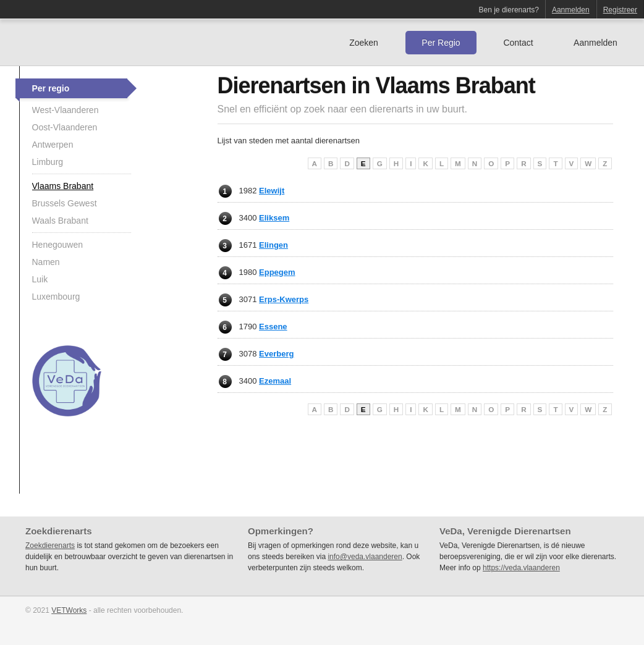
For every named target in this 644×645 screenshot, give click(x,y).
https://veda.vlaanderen (521, 568)
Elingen (273, 245)
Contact (518, 43)
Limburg (48, 162)
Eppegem (277, 272)
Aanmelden (571, 10)
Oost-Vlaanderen (65, 127)
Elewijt (272, 191)
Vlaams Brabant (63, 186)
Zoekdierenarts (50, 546)
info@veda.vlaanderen (365, 557)
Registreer (620, 10)
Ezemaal (275, 381)
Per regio (51, 88)
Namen (46, 262)
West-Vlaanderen (66, 110)
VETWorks (69, 610)
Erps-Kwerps (284, 299)
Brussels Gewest (65, 203)
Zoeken (364, 43)
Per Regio (441, 43)
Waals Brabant (60, 221)
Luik (40, 279)
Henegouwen (58, 245)
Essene (273, 327)
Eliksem (274, 218)
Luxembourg (56, 297)
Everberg (276, 354)
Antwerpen (53, 145)
